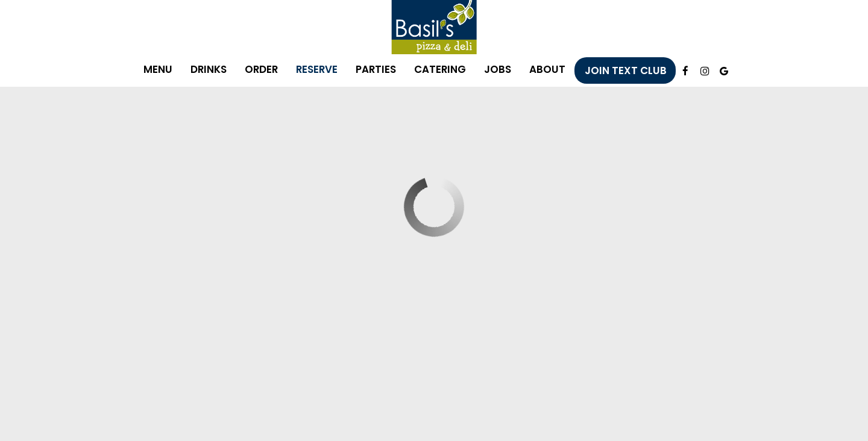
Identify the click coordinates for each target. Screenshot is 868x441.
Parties (376, 69)
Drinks (209, 69)
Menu (158, 69)
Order (261, 69)
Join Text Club (626, 70)
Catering (440, 69)
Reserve (317, 69)
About (547, 69)
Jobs (498, 69)
